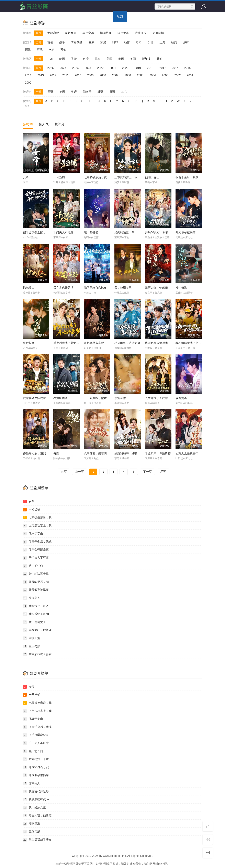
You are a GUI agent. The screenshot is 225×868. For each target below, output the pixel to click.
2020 (125, 68)
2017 (163, 68)
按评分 (60, 124)
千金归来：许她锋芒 (158, 453)
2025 (63, 68)
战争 (62, 42)
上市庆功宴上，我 (37, 526)
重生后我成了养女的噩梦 (69, 343)
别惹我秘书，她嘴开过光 (130, 453)
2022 (100, 68)
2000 (28, 83)
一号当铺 (59, 177)
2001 (190, 75)
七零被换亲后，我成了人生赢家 (104, 177)
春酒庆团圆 (60, 398)
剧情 (150, 42)
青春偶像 (77, 42)
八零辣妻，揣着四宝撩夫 (100, 453)
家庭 (103, 42)
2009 (90, 75)
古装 (50, 42)
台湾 (86, 59)
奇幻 (139, 42)
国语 (50, 92)
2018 (150, 68)
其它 (124, 92)
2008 (103, 75)
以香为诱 (181, 398)
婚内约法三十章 (124, 232)
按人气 (44, 124)
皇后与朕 (29, 343)
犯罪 (115, 42)
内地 (50, 59)
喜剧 (91, 42)
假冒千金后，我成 (37, 542)
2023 (88, 68)
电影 (42, 16)
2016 (175, 68)
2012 (53, 75)
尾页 (163, 472)
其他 (63, 49)
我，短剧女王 (123, 288)
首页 (28, 16)
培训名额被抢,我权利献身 (161, 343)
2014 (28, 75)
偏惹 (56, 453)
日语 (112, 92)
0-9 (27, 106)
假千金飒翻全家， (37, 550)
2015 (187, 68)
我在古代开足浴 (63, 288)
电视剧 (58, 16)
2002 (177, 75)
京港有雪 (120, 398)
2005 (140, 75)
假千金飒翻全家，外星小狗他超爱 (44, 232)
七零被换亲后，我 (37, 518)
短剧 (120, 16)
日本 (98, 59)
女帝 (26, 177)
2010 (78, 75)
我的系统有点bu (36, 614)
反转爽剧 (71, 33)
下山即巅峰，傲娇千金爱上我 (102, 398)
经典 (174, 42)
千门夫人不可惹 (63, 232)
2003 (165, 75)
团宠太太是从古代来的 (190, 453)
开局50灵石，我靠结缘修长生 (164, 232)
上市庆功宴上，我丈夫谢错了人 (134, 177)
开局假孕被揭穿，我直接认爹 (194, 232)
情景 (28, 49)
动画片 (104, 16)
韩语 (100, 92)
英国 (133, 59)
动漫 (88, 16)
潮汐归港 (181, 288)
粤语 (74, 92)
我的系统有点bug (95, 288)
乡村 (186, 42)
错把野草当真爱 (94, 343)
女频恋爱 (53, 33)
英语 (62, 92)
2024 (75, 68)
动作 (127, 42)
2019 (138, 68)
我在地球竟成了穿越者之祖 (193, 343)
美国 (109, 59)
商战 (40, 49)
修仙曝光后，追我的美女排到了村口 (46, 453)
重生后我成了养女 (37, 654)
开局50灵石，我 (36, 582)
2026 (51, 68)
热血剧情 (158, 33)
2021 (113, 68)
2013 (41, 75)
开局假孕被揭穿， (37, 590)
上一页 (80, 472)
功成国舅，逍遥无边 (127, 343)
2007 (115, 75)
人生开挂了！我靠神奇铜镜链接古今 (168, 398)
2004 (153, 75)
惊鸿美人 (29, 288)
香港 (74, 59)
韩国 (62, 59)
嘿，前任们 (91, 232)
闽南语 (87, 92)
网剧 (52, 49)
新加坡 (146, 59)
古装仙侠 (141, 33)
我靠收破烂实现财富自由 (39, 398)
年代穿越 (88, 33)
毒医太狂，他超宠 (156, 288)
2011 (65, 75)
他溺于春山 (152, 177)
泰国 (121, 59)
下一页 (147, 472)
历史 (162, 42)
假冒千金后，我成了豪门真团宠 (195, 177)
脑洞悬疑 (106, 33)
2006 (128, 75)
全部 (38, 33)
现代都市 (123, 33)
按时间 (28, 124)
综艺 (74, 16)
